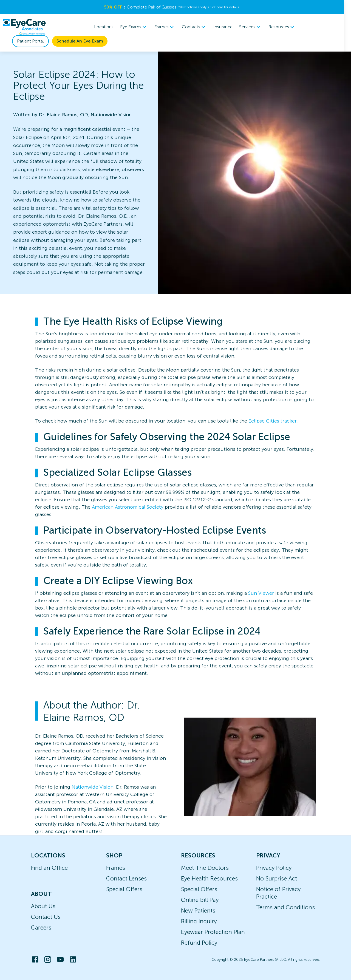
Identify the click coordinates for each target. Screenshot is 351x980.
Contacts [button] (198, 27)
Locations (108, 27)
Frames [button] (169, 27)
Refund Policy (199, 943)
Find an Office (49, 868)
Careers (41, 927)
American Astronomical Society (128, 507)
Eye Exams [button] (138, 27)
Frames (116, 868)
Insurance (227, 27)
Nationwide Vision (93, 787)
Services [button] (254, 27)
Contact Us (46, 917)
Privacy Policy (274, 868)
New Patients (198, 910)
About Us (43, 906)
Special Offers (124, 889)
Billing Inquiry (199, 921)
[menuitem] (138, 27)
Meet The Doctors (205, 868)
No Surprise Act (277, 878)
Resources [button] (286, 27)
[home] (24, 27)
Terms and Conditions (285, 907)
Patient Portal (30, 41)
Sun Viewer (261, 593)
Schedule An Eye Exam (80, 41)
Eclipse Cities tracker (272, 421)
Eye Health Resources (209, 878)
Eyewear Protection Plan (213, 932)
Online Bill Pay (200, 900)
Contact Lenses (126, 878)
